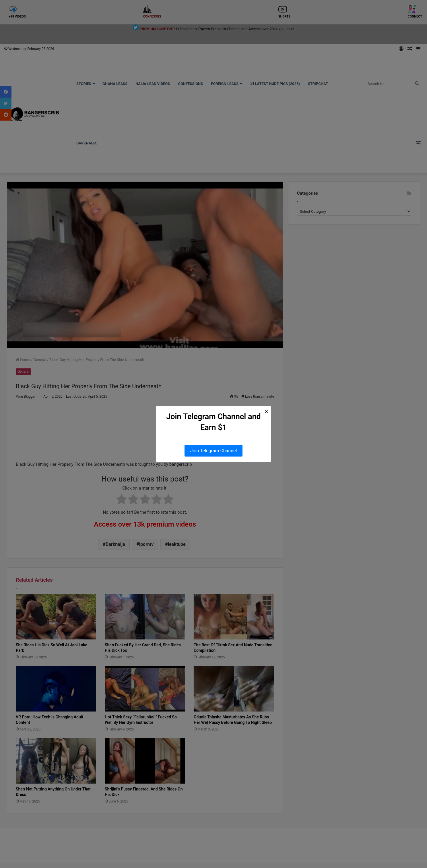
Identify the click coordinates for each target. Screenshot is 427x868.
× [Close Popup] (266, 412)
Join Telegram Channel (214, 451)
